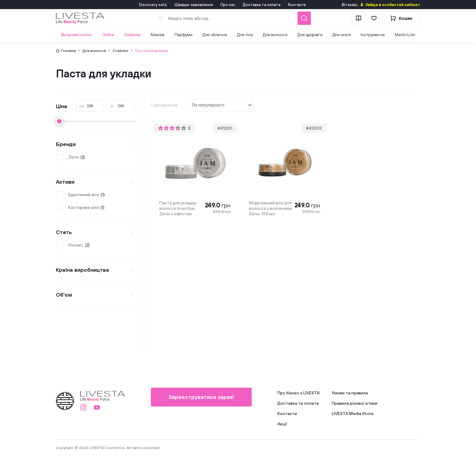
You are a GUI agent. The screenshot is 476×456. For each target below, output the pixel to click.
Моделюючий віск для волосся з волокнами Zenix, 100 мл (270, 208)
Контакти (297, 5)
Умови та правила (350, 393)
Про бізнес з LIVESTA (299, 393)
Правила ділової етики (355, 403)
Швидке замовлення (194, 5)
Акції (282, 424)
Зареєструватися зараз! (201, 397)
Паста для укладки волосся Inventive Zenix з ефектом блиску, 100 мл (178, 208)
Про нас (228, 5)
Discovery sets (153, 5)
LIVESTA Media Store (353, 413)
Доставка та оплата (262, 5)
